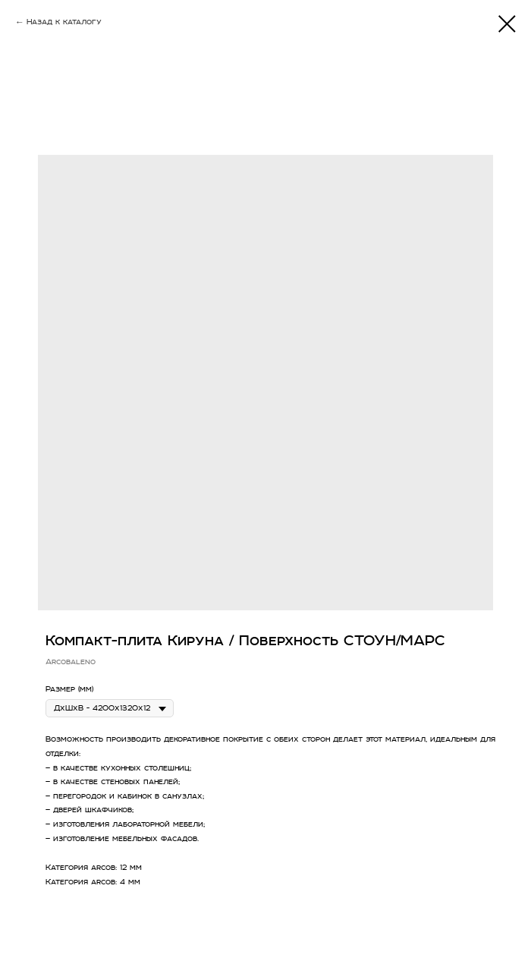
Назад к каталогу (64, 22)
